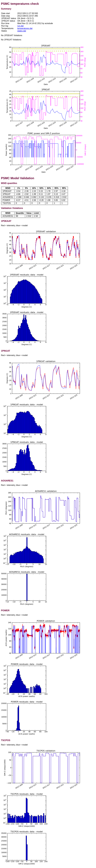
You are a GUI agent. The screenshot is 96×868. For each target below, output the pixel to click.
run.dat (20, 26)
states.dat (22, 31)
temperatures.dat (25, 28)
